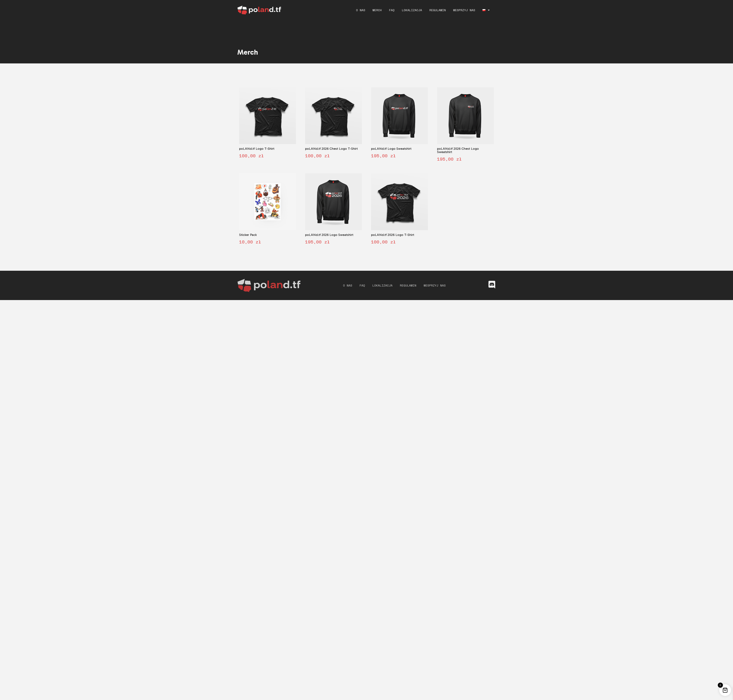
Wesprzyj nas (464, 10)
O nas (361, 10)
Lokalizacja (412, 10)
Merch (377, 10)
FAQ (392, 10)
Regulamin (438, 10)
